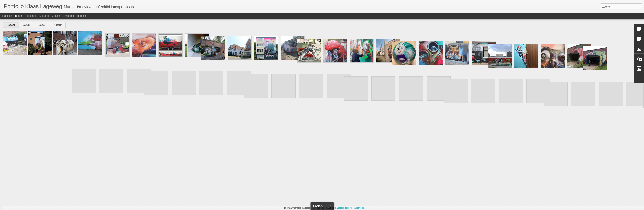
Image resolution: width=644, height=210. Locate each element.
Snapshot (68, 16)
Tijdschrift (31, 16)
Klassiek (7, 16)
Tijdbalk (81, 16)
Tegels (19, 16)
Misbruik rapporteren (355, 208)
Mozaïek (44, 16)
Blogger (340, 208)
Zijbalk (56, 16)
